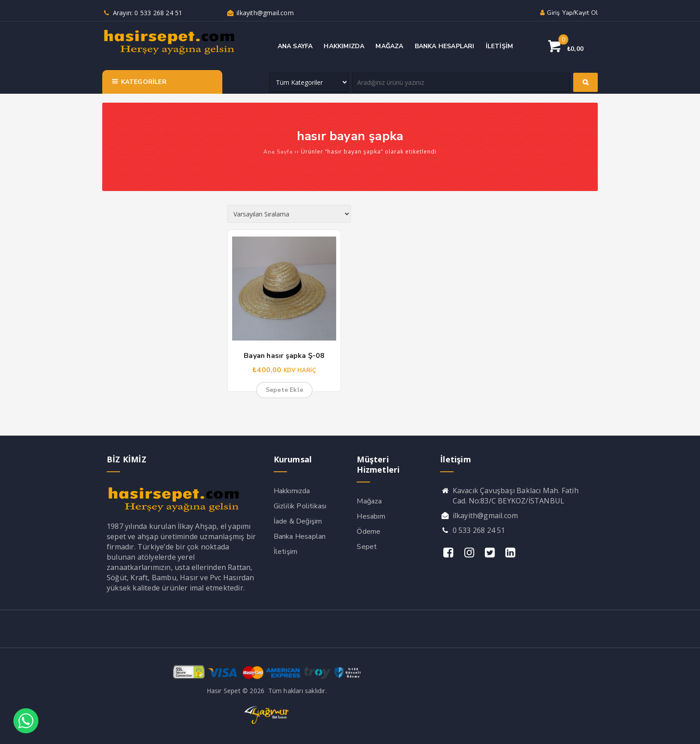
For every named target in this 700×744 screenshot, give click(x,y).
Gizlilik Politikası (300, 506)
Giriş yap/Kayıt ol (568, 13)
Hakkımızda (292, 491)
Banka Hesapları (300, 536)
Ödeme (369, 532)
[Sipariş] (289, 214)
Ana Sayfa (278, 152)
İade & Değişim (298, 521)
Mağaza (369, 501)
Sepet (367, 547)
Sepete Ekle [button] (284, 390)
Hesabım (371, 516)
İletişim (286, 552)
